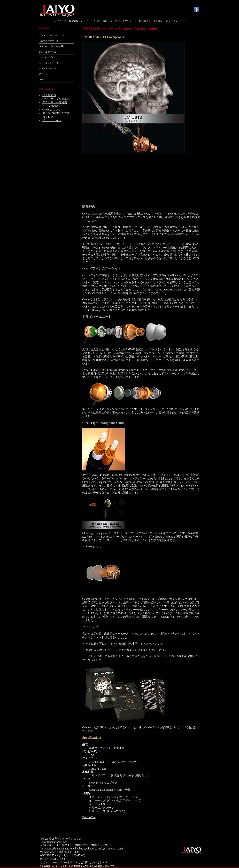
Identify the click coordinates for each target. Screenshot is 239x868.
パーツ (42, 79)
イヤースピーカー (48, 68)
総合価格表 (49, 95)
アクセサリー (45, 74)
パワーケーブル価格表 (56, 99)
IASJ (104, 862)
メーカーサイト (52, 120)
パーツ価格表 (51, 106)
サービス (115, 21)
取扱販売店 (145, 21)
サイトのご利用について (84, 862)
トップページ (59, 21)
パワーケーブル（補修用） (52, 46)
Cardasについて (52, 110)
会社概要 (158, 21)
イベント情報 (100, 21)
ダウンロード (129, 21)
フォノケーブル (46, 57)
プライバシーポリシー (54, 862)
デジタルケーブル (48, 52)
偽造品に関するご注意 (56, 113)
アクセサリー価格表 (55, 102)
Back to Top (89, 817)
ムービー (86, 21)
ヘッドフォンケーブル (50, 63)
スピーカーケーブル (49, 41)
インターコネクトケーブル (52, 35)
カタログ (48, 117)
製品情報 (73, 21)
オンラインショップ (177, 21)
